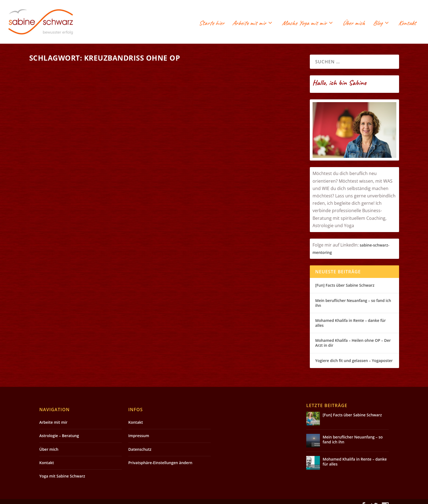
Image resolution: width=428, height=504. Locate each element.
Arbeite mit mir (249, 24)
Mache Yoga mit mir (304, 24)
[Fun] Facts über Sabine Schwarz (345, 285)
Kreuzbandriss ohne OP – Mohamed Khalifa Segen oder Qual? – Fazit (235, 81)
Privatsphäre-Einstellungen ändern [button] (160, 454)
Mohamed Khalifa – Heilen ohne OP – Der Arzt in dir (353, 343)
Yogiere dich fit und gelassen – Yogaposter (354, 361)
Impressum (139, 428)
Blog (378, 24)
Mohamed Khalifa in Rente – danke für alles (350, 323)
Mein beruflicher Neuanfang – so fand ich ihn (353, 303)
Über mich (353, 24)
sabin (365, 245)
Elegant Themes (81, 498)
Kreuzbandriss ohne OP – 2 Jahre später (89, 158)
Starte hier (211, 24)
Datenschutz (140, 441)
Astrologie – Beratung (59, 428)
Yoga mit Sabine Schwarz (62, 468)
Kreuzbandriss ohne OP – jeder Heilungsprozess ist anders (86, 229)
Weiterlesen (50, 195)
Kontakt (407, 24)
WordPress (139, 498)
